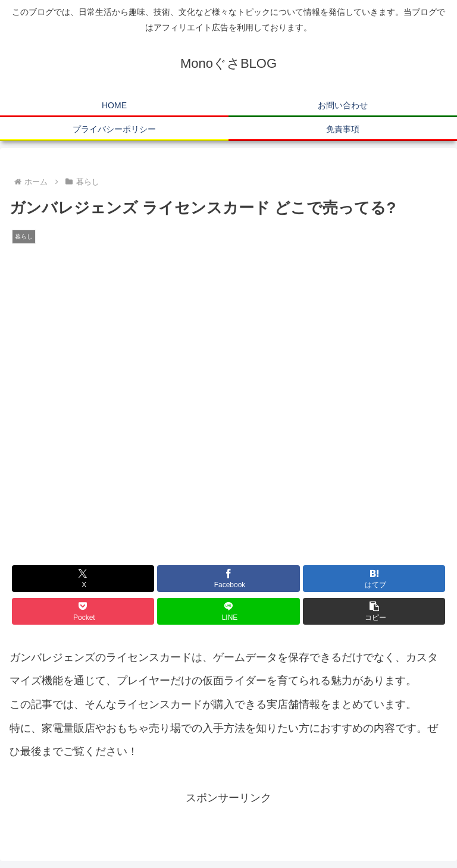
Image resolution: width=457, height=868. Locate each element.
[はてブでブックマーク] (374, 579)
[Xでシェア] (83, 579)
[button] (374, 611)
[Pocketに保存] (83, 611)
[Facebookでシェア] (228, 579)
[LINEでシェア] (228, 611)
